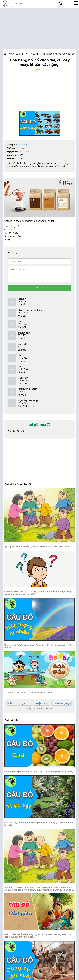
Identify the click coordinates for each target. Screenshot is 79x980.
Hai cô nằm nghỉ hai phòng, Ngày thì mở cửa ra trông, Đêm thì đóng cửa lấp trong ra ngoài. (38, 938)
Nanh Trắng (22, 145)
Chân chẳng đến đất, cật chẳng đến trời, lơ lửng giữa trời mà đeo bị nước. (39, 826)
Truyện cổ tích (42, 706)
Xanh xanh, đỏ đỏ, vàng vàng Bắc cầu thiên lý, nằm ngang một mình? (38, 649)
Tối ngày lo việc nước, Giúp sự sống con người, (29, 695)
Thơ (28, 711)
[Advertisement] (40, 27)
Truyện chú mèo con (17, 54)
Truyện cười (25, 706)
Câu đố (20, 148)
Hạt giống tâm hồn (43, 711)
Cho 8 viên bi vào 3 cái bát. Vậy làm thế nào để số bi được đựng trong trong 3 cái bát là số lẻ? (38, 595)
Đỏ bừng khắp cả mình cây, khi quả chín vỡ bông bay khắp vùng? (39, 774)
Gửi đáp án (40, 290)
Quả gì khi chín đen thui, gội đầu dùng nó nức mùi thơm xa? (37, 549)
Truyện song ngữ (61, 706)
